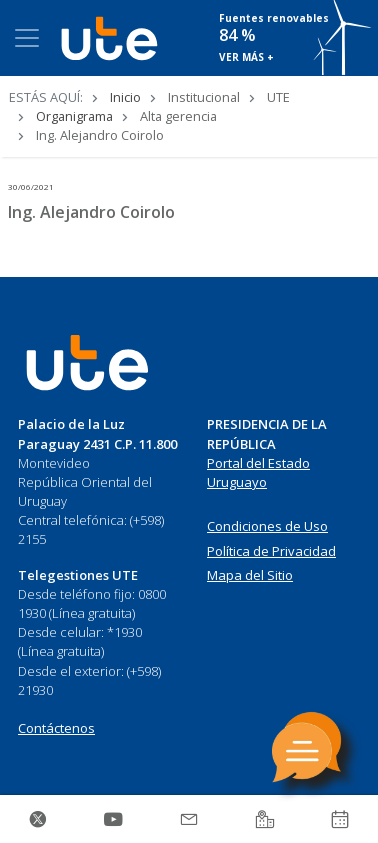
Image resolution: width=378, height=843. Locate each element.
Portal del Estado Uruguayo (258, 473)
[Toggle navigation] (27, 38)
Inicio (125, 97)
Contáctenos (56, 728)
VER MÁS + (246, 57)
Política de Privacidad (271, 551)
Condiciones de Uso (267, 526)
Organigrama (74, 116)
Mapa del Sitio (250, 575)
